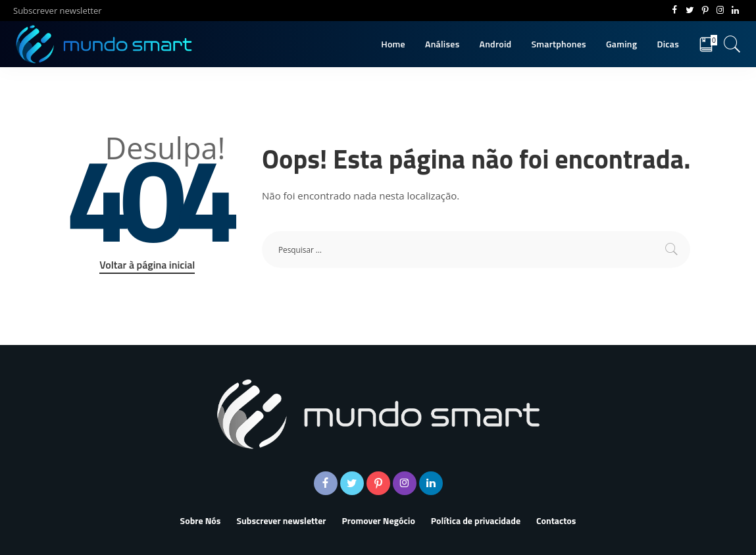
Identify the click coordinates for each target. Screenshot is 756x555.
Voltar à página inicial (147, 265)
